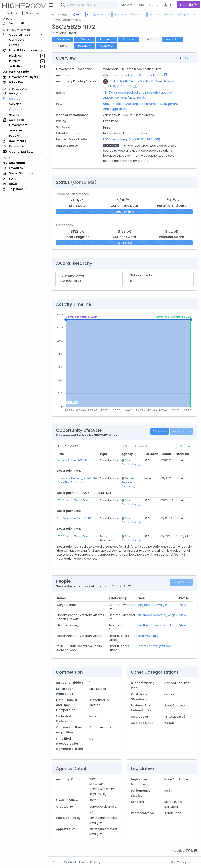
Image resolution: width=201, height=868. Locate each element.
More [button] (126, 5)
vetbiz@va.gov (148, 636)
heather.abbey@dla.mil (154, 625)
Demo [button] (154, 5)
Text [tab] (188, 58)
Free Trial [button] (189, 5)
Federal (12, 13)
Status (85, 39)
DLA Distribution (130, 462)
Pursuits (15, 61)
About (57, 862)
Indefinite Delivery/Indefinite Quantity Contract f (77, 480)
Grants (14, 45)
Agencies (16, 130)
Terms (83, 862)
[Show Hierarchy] (135, 86)
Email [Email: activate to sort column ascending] (141, 598)
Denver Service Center (128, 482)
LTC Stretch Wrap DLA (72, 500)
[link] (189, 447)
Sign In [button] (168, 5)
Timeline (129, 39)
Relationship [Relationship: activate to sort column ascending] (118, 598)
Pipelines (15, 56)
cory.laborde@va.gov (153, 605)
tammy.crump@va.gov (154, 646)
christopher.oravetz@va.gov (157, 615)
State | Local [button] (35, 13)
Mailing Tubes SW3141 (72, 460)
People (14, 136)
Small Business (175, 705)
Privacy (95, 862)
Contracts (17, 40)
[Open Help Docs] (80, 20)
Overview (63, 39)
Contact (70, 862)
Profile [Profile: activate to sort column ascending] (184, 598)
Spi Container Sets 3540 (74, 518)
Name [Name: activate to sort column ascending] (61, 598)
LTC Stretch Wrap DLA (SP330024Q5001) (132, 139)
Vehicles (15, 104)
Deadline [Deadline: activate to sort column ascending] (182, 454)
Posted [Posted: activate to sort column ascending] (166, 454)
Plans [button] (141, 5)
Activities (16, 66)
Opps (172, 39)
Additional (106, 46)
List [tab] (179, 58)
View (183, 605)
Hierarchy (107, 39)
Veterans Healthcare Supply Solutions (136, 75)
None (107, 127)
